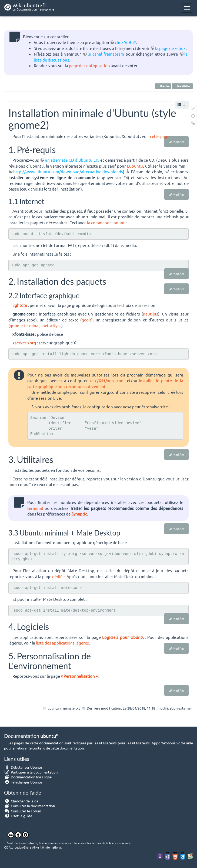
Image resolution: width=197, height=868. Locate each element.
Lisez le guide (18, 816)
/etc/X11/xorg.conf (107, 380)
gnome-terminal (25, 325)
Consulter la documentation (29, 806)
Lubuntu (135, 166)
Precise (163, 86)
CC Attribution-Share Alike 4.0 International (33, 847)
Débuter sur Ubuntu (23, 767)
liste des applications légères (62, 643)
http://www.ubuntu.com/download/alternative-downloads (68, 172)
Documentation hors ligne (28, 777)
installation (182, 86)
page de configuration (89, 65)
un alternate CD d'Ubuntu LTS (72, 160)
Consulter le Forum (23, 811)
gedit (86, 320)
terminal (35, 508)
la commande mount (106, 223)
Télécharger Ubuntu (23, 782)
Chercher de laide (21, 801)
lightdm (20, 305)
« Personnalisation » (79, 676)
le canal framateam (106, 54)
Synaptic (79, 514)
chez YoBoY (125, 42)
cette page (160, 136)
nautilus (151, 314)
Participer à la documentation (31, 772)
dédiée (58, 576)
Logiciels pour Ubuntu (123, 637)
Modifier (178, 142)
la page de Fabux (170, 48)
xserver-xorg (24, 343)
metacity (49, 325)
